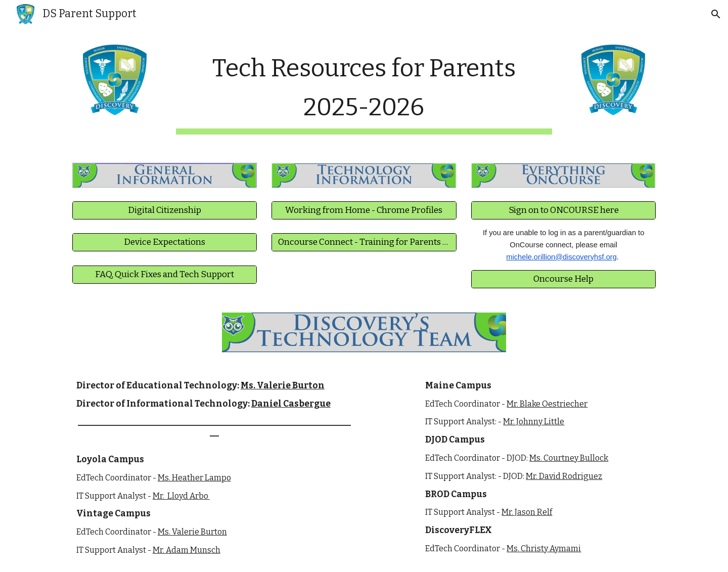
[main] (364, 91)
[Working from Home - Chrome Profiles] (364, 211)
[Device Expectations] (165, 243)
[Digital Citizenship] (165, 211)
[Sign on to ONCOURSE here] (563, 211)
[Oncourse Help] (563, 279)
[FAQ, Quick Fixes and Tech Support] (165, 274)
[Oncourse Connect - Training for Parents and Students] (364, 243)
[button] (716, 14)
